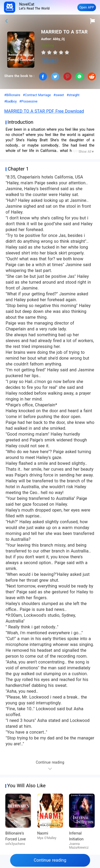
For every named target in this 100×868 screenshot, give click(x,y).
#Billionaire (12, 95)
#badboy (11, 101)
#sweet (59, 95)
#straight (73, 95)
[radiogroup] (55, 52)
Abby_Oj (59, 39)
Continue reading (50, 860)
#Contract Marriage (37, 95)
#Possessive (29, 101)
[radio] (44, 52)
